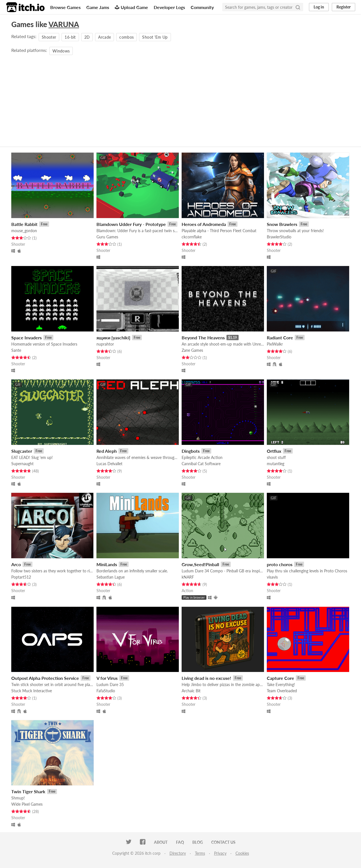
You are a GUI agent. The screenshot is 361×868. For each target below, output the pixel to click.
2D (87, 37)
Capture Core (280, 678)
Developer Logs (169, 7)
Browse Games (65, 7)
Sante (16, 350)
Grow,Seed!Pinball (200, 564)
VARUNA (64, 24)
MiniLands (107, 564)
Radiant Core (280, 338)
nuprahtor (105, 344)
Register (344, 7)
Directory (178, 853)
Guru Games (107, 237)
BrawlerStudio (279, 237)
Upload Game (131, 7)
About (161, 842)
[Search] (298, 7)
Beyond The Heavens (203, 338)
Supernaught (22, 464)
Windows (61, 51)
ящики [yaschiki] (113, 338)
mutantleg (276, 464)
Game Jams (98, 7)
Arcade (104, 37)
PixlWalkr (275, 344)
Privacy (220, 853)
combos (126, 37)
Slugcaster (22, 451)
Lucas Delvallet (109, 464)
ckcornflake (192, 237)
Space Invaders (27, 338)
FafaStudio (106, 691)
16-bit (70, 37)
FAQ (180, 842)
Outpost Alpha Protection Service (45, 678)
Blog (198, 842)
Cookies (242, 853)
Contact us (223, 842)
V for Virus (107, 678)
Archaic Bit (191, 691)
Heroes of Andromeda (204, 224)
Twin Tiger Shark (28, 791)
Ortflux (274, 451)
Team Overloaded (282, 691)
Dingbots (191, 451)
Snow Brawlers (282, 224)
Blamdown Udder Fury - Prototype (131, 224)
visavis (272, 577)
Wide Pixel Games (27, 804)
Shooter (49, 37)
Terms (200, 853)
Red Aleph (107, 451)
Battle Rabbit (24, 224)
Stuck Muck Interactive (32, 691)
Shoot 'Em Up (155, 37)
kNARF (188, 577)
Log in (319, 7)
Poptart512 (21, 577)
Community (202, 7)
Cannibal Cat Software (201, 464)
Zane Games (192, 350)
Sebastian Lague (111, 577)
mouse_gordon (24, 231)
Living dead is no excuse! (206, 678)
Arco (16, 564)
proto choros (280, 564)
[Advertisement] (180, 99)
